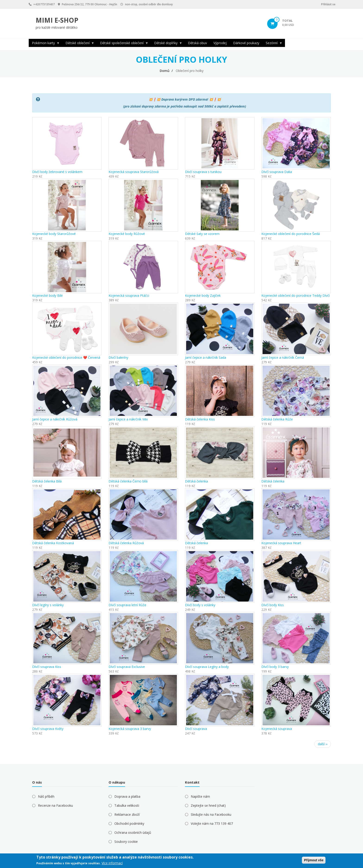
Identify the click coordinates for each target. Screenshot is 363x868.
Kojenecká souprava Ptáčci (129, 295)
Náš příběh (46, 796)
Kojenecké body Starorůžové (54, 234)
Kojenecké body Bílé (47, 295)
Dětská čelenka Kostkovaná (53, 543)
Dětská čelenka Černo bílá (128, 481)
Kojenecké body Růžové (127, 234)
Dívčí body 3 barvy (275, 667)
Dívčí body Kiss (273, 605)
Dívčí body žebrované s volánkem (57, 172)
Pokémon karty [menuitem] (44, 44)
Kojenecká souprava (277, 729)
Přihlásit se (328, 4)
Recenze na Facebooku (55, 805)
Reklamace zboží (127, 814)
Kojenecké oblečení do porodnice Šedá (291, 234)
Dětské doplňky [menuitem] (167, 44)
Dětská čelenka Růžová (126, 543)
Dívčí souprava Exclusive (127, 667)
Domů (165, 71)
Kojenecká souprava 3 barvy (130, 729)
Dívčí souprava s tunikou (203, 172)
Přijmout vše (314, 860)
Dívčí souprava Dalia (277, 172)
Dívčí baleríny (118, 357)
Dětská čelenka (196, 481)
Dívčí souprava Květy (48, 729)
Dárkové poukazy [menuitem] (246, 43)
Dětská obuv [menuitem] (197, 43)
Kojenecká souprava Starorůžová (134, 172)
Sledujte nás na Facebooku (211, 814)
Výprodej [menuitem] (220, 43)
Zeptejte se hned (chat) (208, 805)
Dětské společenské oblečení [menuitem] (123, 44)
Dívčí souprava (196, 729)
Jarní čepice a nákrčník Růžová (55, 419)
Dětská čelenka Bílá (47, 481)
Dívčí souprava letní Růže (127, 605)
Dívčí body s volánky (200, 605)
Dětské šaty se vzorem (202, 234)
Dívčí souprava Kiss (47, 667)
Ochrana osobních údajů (133, 832)
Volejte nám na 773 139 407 (212, 823)
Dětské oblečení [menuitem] (78, 44)
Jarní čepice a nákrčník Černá (283, 357)
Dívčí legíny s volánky (48, 605)
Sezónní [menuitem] (272, 44)
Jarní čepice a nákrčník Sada (206, 357)
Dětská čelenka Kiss (200, 419)
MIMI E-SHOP (57, 20)
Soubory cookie (126, 842)
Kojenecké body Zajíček (203, 295)
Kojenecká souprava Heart (281, 543)
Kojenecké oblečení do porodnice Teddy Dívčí (296, 295)
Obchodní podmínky (129, 823)
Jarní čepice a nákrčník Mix (128, 419)
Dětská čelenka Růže (277, 419)
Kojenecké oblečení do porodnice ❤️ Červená (66, 357)
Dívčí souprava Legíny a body (207, 667)
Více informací (112, 863)
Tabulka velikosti (127, 805)
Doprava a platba (127, 796)
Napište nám (200, 796)
